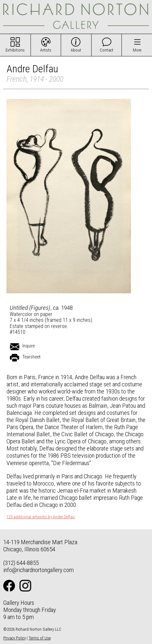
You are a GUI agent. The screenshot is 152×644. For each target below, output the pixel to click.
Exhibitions (15, 50)
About (76, 50)
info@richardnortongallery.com (38, 570)
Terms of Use (40, 638)
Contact (107, 50)
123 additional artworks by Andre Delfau (41, 517)
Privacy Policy (14, 638)
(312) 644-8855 (21, 563)
